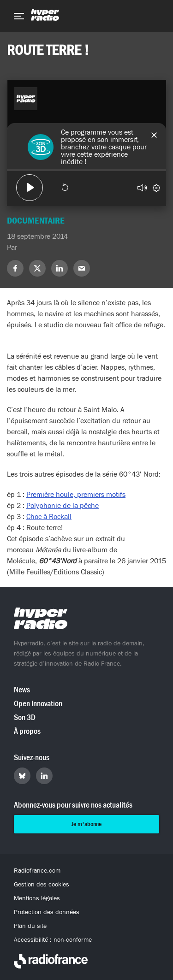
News (22, 690)
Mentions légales (37, 898)
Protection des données (47, 912)
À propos (27, 731)
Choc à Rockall (49, 517)
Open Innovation (38, 704)
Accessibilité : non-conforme (53, 940)
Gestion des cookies (42, 885)
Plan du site (30, 926)
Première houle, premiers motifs (76, 495)
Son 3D (25, 717)
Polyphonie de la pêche (63, 506)
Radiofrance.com (37, 871)
